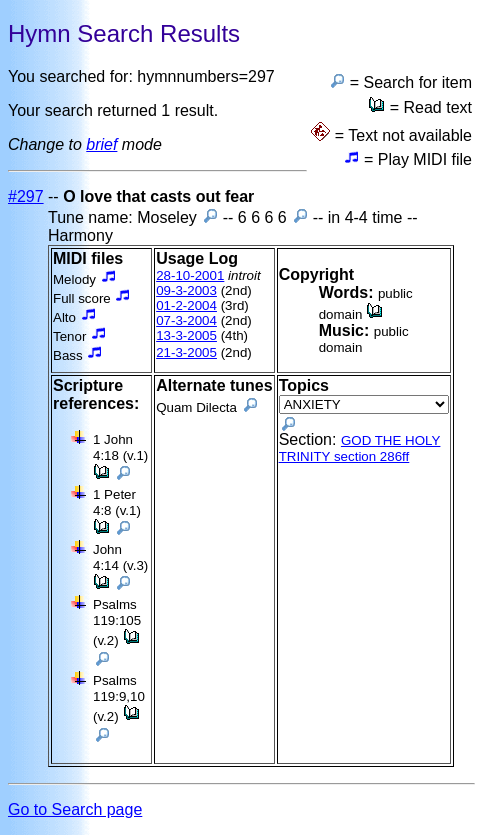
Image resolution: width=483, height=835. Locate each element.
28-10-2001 (190, 275)
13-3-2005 (186, 335)
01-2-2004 (186, 305)
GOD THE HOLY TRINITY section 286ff (360, 448)
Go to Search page (75, 809)
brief (101, 144)
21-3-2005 (186, 352)
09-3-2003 (186, 290)
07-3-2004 (186, 320)
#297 (26, 196)
